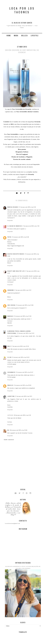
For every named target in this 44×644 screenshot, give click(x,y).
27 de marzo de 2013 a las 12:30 (23, 316)
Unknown (11, 290)
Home (9, 35)
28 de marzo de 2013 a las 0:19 (22, 415)
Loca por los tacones (22, 10)
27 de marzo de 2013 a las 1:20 (31, 226)
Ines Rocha (11, 305)
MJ (8, 430)
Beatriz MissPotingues (16, 254)
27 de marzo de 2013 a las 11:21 (23, 290)
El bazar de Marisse (15, 226)
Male (9, 346)
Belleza (25, 35)
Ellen (9, 357)
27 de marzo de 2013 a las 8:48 (20, 237)
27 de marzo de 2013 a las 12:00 (25, 305)
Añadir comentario (9, 440)
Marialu (10, 316)
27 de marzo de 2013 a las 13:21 (26, 333)
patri (9, 237)
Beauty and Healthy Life (16, 271)
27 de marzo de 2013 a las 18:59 (22, 385)
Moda (16, 35)
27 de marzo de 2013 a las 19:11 (24, 396)
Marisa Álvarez (13, 207)
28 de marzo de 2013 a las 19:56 (18, 430)
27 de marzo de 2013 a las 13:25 (20, 346)
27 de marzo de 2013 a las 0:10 (27, 207)
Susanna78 (11, 372)
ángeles (10, 385)
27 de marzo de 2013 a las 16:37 (25, 372)
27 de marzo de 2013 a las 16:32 (21, 357)
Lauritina (11, 396)
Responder (10, 220)
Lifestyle (35, 35)
